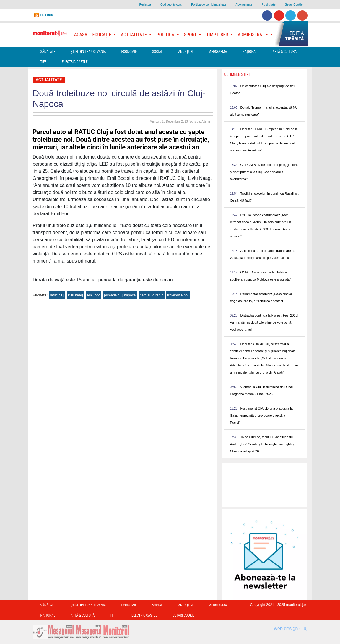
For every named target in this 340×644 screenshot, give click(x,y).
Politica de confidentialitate (209, 5)
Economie (129, 52)
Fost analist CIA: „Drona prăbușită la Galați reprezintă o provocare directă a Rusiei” (261, 415)
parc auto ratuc (152, 295)
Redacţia (145, 5)
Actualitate (49, 80)
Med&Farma (218, 52)
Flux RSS (47, 15)
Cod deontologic (171, 5)
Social (157, 52)
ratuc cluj (57, 295)
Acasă (81, 35)
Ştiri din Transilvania (88, 52)
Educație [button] (102, 35)
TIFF (44, 62)
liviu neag (75, 295)
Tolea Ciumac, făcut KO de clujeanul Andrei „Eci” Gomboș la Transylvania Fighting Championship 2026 (262, 444)
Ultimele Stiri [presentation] (237, 74)
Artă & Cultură (285, 52)
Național (250, 52)
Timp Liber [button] (218, 35)
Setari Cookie (294, 5)
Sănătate (48, 52)
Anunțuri (186, 52)
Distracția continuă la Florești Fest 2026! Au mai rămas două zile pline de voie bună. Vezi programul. (264, 322)
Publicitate (269, 5)
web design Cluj (291, 628)
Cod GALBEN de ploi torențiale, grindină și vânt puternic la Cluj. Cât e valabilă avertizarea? (264, 172)
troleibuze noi (178, 295)
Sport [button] (191, 35)
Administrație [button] (253, 35)
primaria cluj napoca (120, 295)
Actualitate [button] (134, 35)
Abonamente (244, 5)
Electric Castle (75, 62)
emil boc (93, 295)
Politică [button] (166, 35)
